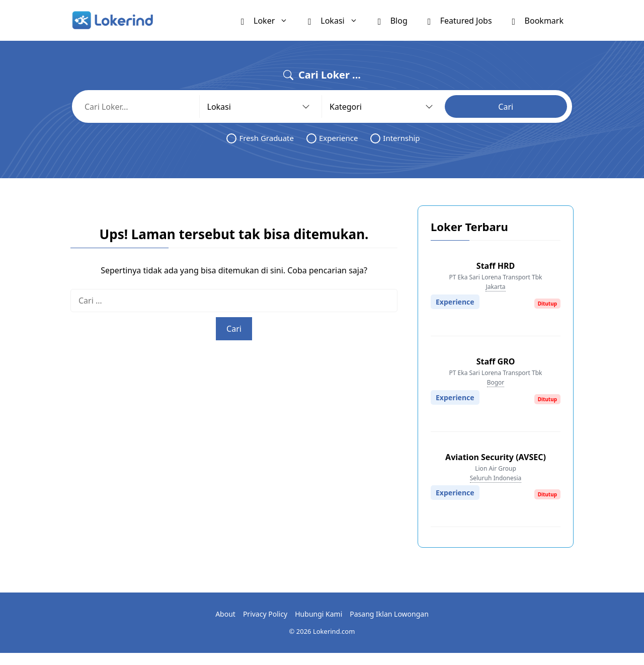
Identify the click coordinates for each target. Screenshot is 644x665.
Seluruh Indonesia (496, 478)
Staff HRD (496, 266)
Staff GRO (496, 361)
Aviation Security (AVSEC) (496, 457)
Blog (393, 20)
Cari (506, 107)
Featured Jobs (460, 20)
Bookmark (538, 20)
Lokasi (338, 20)
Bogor (496, 382)
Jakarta (495, 287)
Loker (269, 20)
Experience (332, 138)
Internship (395, 138)
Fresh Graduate (260, 138)
